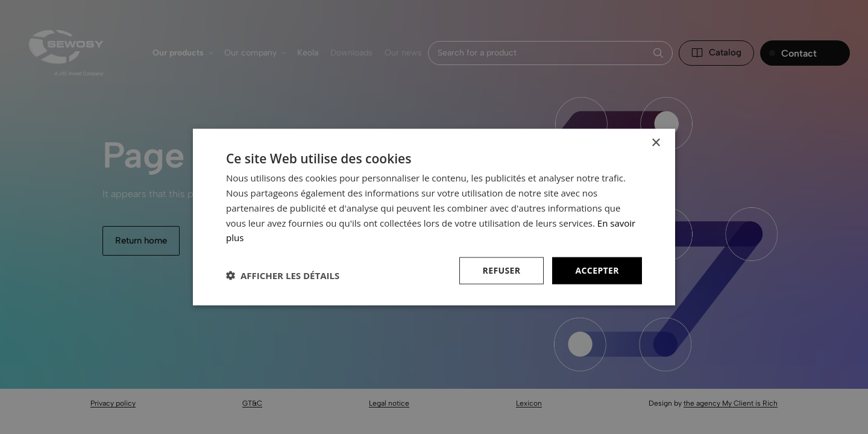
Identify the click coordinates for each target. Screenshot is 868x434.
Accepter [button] (597, 270)
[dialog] (434, 217)
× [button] (656, 143)
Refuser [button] (502, 270)
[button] (283, 275)
